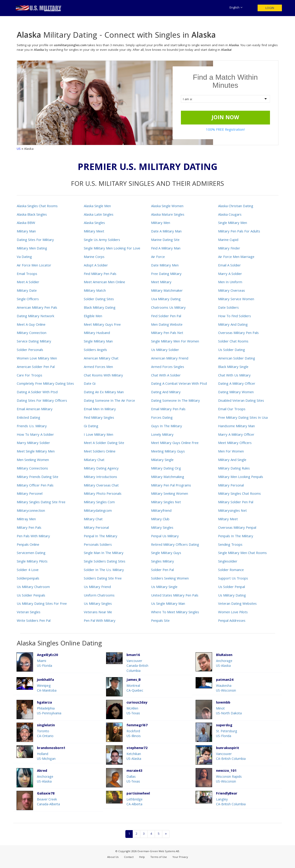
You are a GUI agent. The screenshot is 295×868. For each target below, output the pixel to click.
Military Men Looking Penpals (241, 477)
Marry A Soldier (230, 274)
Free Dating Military (166, 274)
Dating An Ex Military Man (104, 393)
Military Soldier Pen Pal (236, 503)
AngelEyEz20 (48, 655)
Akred (42, 771)
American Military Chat (101, 359)
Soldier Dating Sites (99, 300)
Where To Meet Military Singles (175, 613)
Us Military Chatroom (33, 587)
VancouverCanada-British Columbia (137, 666)
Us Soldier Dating (232, 350)
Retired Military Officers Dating (175, 545)
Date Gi (90, 384)
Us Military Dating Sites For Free (42, 604)
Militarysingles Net (232, 511)
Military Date (27, 291)
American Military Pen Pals (37, 308)
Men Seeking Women (33, 460)
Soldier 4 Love (28, 570)
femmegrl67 (137, 726)
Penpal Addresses (232, 621)
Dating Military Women (236, 393)
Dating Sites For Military (35, 240)
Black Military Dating (100, 308)
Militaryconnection (31, 511)
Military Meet (94, 232)
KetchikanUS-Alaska (134, 757)
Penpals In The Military (236, 537)
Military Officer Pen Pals (35, 486)
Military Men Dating (32, 249)
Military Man (26, 232)
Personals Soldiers (98, 545)
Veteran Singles (29, 613)
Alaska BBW (26, 223)
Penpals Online (28, 545)
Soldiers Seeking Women (170, 579)
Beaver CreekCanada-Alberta (48, 802)
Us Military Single (164, 587)
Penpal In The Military (101, 537)
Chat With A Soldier (166, 376)
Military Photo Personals (103, 494)
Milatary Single (162, 460)
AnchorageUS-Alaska (224, 664)
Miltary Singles (162, 528)
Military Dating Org (166, 469)
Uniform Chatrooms (99, 596)
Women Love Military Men (37, 359)
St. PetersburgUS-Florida (227, 734)
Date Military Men (165, 266)
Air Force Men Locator (34, 266)
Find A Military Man (166, 249)
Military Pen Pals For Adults (239, 232)
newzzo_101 (226, 771)
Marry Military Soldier (33, 443)
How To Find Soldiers (235, 317)
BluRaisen (224, 655)
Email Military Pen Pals (168, 410)
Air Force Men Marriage (236, 257)
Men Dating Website (167, 325)
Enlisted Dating (28, 418)
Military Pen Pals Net (167, 333)
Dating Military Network (35, 317)
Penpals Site (160, 621)
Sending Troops (230, 545)
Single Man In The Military (104, 553)
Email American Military (35, 410)
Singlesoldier (228, 562)
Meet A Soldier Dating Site (104, 443)
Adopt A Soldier (96, 266)
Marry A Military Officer (236, 435)
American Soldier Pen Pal (36, 367)
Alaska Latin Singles (99, 215)
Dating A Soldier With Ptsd (37, 393)
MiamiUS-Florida (45, 664)
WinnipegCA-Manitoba (47, 688)
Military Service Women (236, 300)
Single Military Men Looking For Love (112, 249)
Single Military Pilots (32, 562)
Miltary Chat (93, 520)
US (19, 149)
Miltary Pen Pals (29, 528)
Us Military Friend (97, 587)
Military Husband (97, 333)
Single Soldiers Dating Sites (105, 562)
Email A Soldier (229, 266)
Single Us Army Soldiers (102, 240)
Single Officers (28, 300)
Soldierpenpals (28, 579)
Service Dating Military (34, 342)
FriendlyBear (227, 794)
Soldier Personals (30, 350)
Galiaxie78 (46, 794)
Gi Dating (91, 427)
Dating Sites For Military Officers (42, 401)
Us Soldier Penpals (31, 596)
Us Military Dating (232, 596)
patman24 (225, 680)
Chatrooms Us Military (168, 308)
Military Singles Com (99, 503)
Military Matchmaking (168, 477)
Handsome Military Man (236, 427)
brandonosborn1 (51, 748)
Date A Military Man (166, 232)
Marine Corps (94, 257)
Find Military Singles (99, 418)
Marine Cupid (228, 240)
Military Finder (229, 249)
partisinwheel (138, 794)
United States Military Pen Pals (175, 596)
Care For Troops (29, 376)
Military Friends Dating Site (38, 477)
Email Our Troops (232, 410)
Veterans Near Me (98, 613)
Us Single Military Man (168, 604)
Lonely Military (162, 435)
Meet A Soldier (28, 283)
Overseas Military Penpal (237, 528)
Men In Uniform (230, 283)
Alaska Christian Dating (236, 206)
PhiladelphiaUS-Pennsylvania (49, 711)
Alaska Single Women (167, 206)
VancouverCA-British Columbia (231, 757)
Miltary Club (160, 520)
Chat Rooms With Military (103, 376)
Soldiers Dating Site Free (103, 579)
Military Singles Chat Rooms (239, 494)
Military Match (95, 291)
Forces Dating (162, 418)
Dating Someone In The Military (176, 401)
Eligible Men (93, 317)
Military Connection (32, 333)
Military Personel (30, 494)
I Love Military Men (98, 435)
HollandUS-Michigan (46, 757)
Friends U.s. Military (32, 427)
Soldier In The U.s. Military (104, 570)
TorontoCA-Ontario (45, 734)
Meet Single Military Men (36, 452)
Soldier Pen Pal (162, 570)
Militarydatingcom (98, 511)
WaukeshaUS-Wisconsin (226, 688)
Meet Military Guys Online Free (175, 443)
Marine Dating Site (165, 240)
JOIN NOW (225, 118)
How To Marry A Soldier (35, 435)
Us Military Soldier (165, 350)
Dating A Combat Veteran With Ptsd (179, 384)
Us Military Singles (98, 604)
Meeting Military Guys (168, 452)
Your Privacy (180, 857)
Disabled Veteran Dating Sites (241, 401)
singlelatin (46, 726)
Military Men (161, 223)
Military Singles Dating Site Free (41, 503)
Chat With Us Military (234, 376)
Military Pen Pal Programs (171, 486)
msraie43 (134, 771)
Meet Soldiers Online (100, 452)
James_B (134, 680)
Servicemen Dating (31, 553)
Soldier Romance (231, 570)
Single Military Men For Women (175, 342)
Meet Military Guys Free (102, 325)
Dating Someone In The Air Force (109, 401)
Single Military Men (233, 223)
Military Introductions (100, 477)
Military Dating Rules (234, 469)
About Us (113, 857)
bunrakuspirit (228, 748)
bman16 (133, 655)
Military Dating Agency (101, 469)
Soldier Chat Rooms (233, 342)
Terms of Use (159, 857)
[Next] (166, 834)
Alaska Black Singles (32, 215)
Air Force (158, 257)
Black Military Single (233, 367)
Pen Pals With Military (33, 537)
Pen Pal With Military (100, 621)
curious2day (137, 703)
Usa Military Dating (166, 300)
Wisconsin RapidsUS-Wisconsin (229, 779)
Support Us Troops (233, 579)
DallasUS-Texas (133, 779)
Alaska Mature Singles (168, 215)
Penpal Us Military (165, 537)
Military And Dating (233, 325)
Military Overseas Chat (101, 486)
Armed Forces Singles (168, 367)
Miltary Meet (228, 520)
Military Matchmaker (167, 291)
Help (142, 857)
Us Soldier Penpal (232, 587)
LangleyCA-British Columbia (231, 802)
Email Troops (27, 274)
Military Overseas (232, 291)
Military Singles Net (166, 503)
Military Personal (231, 486)
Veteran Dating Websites (237, 604)
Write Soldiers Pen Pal (34, 621)
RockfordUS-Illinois (134, 734)
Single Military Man (98, 342)
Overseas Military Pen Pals (238, 333)
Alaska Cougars (230, 215)
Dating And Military (166, 393)
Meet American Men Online (104, 283)
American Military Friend (170, 359)
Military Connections (32, 469)
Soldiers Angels (95, 350)
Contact (129, 857)
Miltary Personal (96, 528)
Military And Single (232, 460)
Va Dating (24, 257)
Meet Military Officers (235, 443)
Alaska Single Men (97, 206)
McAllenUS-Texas (133, 711)
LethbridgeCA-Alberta (135, 802)
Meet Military (161, 283)
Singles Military (163, 562)
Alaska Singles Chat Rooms (37, 206)
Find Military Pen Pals (100, 274)
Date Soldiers (228, 308)
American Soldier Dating (237, 359)
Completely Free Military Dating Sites (45, 384)
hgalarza (44, 703)
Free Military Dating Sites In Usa (243, 418)
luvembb (223, 703)
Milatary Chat (94, 460)
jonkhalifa (45, 680)
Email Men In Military (100, 410)
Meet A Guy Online (31, 325)
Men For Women (231, 452)
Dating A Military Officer (237, 384)
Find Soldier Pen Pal (166, 317)
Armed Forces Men (98, 367)
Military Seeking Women (170, 494)
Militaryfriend (161, 511)
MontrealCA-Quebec (135, 688)
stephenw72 (137, 748)
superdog (224, 726)
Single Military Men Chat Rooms (242, 553)
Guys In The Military (167, 427)
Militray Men (26, 520)
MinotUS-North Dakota (229, 711)
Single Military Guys (166, 553)
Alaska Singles (94, 223)
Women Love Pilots (233, 613)
